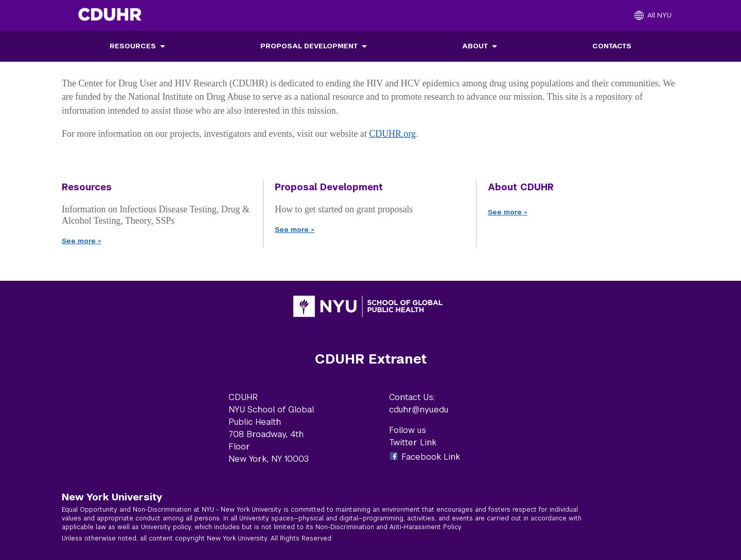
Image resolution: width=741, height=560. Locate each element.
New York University (112, 497)
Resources (133, 46)
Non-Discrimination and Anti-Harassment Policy (388, 527)
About (475, 46)
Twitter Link (413, 442)
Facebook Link (431, 457)
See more (82, 241)
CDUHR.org (392, 134)
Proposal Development (309, 46)
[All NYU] (653, 15)
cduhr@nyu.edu (419, 410)
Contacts (612, 46)
